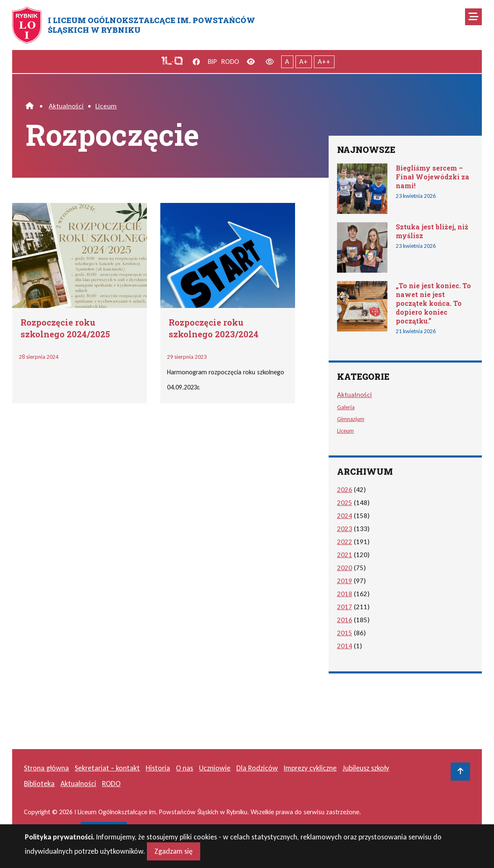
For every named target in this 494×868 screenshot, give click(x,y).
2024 (345, 516)
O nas (184, 768)
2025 (345, 503)
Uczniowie (215, 768)
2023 (345, 529)
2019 (345, 581)
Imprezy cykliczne (310, 768)
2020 (345, 568)
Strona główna (46, 768)
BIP (212, 62)
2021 (345, 555)
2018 (345, 594)
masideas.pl (104, 829)
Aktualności (66, 106)
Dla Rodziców (257, 768)
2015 (345, 633)
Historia (158, 768)
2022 (345, 542)
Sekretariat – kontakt (107, 768)
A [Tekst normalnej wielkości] (287, 62)
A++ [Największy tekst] (324, 62)
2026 (345, 490)
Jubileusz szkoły (366, 768)
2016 (345, 620)
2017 (345, 607)
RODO (230, 62)
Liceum (106, 106)
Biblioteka (39, 784)
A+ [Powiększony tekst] (303, 62)
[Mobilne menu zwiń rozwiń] (473, 17)
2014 (345, 646)
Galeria (346, 407)
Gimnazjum (351, 419)
